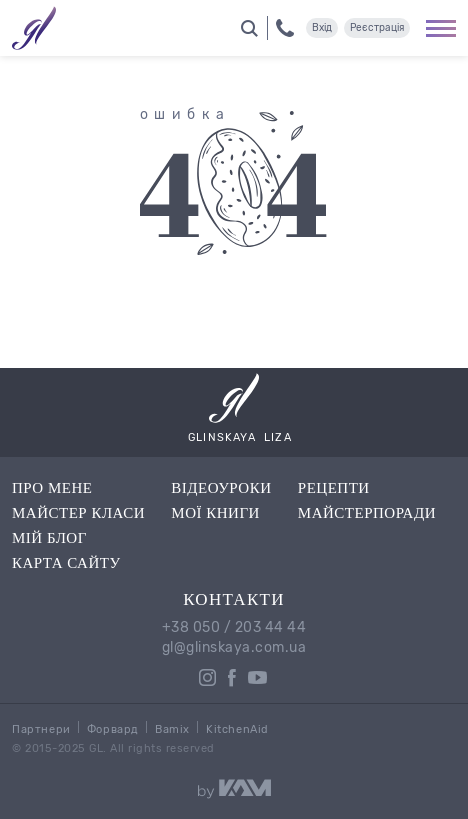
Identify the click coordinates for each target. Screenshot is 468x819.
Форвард (113, 729)
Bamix (172, 729)
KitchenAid (237, 729)
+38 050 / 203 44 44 (234, 628)
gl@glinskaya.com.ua (234, 648)
